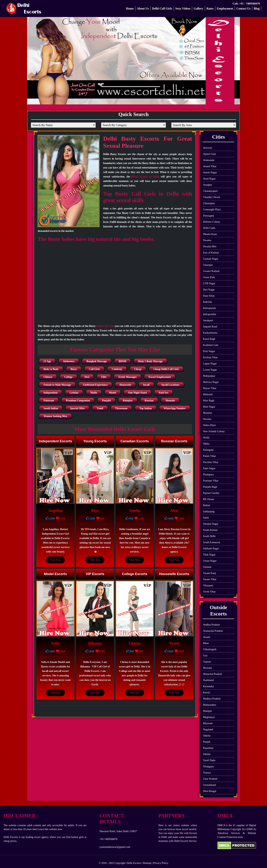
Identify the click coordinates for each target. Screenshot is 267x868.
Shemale (170, 401)
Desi (87, 377)
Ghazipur (208, 265)
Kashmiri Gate (211, 345)
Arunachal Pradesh (213, 631)
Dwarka (207, 240)
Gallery (198, 8)
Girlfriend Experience (95, 385)
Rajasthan (208, 748)
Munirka (207, 413)
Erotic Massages (127, 377)
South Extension (212, 542)
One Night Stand (137, 393)
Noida (206, 438)
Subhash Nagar (211, 549)
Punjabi (106, 401)
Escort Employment (160, 377)
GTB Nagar (209, 283)
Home (130, 8)
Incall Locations (170, 385)
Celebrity (117, 369)
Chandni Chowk (211, 197)
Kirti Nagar (209, 351)
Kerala (206, 693)
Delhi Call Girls (162, 8)
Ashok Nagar (210, 172)
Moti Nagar (209, 407)
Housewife (125, 385)
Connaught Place (212, 209)
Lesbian (74, 393)
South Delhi (209, 536)
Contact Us (243, 8)
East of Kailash (211, 253)
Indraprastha (209, 314)
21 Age (47, 361)
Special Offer (77, 408)
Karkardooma (210, 333)
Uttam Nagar (210, 561)
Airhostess (69, 361)
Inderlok (207, 302)
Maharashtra (209, 705)
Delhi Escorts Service (185, 841)
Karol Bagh (209, 339)
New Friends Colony (214, 431)
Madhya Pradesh (212, 699)
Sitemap (147, 863)
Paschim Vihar (211, 462)
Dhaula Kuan (210, 234)
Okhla (206, 444)
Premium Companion (78, 401)
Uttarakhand (209, 785)
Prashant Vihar (211, 481)
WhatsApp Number (175, 408)
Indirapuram (209, 308)
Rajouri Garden (211, 493)
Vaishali (207, 567)
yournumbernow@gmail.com (115, 847)
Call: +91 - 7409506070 (246, 4)
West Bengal (210, 791)
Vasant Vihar (210, 579)
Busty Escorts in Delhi (145, 177)
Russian (149, 401)
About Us (143, 8)
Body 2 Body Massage (150, 361)
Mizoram (208, 723)
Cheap (138, 369)
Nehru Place (209, 425)
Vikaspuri (208, 585)
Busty (74, 369)
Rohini (207, 505)
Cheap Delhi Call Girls (166, 369)
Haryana (207, 668)
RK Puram (209, 499)
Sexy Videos (183, 8)
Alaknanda (209, 160)
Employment (225, 8)
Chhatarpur (209, 203)
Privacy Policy (161, 863)
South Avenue (210, 530)
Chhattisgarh (210, 649)
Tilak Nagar (209, 555)
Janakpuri (208, 320)
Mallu (94, 393)
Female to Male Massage (57, 385)
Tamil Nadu (209, 760)
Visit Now (55, 560)
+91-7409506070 (109, 839)
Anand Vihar (210, 166)
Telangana (208, 766)
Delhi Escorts (134, 863)
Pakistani (49, 401)
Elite (104, 377)
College (68, 377)
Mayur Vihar (210, 388)
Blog (257, 8)
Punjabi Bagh (210, 487)
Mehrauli (208, 394)
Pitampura (208, 475)
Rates (210, 8)
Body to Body (51, 369)
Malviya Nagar (211, 382)
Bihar (206, 643)
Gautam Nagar (211, 259)
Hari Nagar (209, 290)
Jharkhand (208, 680)
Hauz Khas (209, 296)
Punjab (207, 742)
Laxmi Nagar (210, 370)
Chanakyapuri (210, 191)
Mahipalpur (209, 376)
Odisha (207, 736)
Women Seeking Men (55, 416)
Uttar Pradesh (210, 779)
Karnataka (208, 686)
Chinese (48, 377)
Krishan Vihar (210, 357)
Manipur (207, 711)
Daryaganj (208, 216)
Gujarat (207, 662)
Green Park (209, 277)
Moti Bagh (209, 401)
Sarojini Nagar (211, 524)
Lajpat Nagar (210, 364)
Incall (146, 385)
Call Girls (94, 369)
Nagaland (208, 729)
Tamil (100, 408)
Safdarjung (209, 512)
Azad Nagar (209, 179)
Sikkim (207, 754)
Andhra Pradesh (211, 625)
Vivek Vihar (209, 592)
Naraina (207, 419)
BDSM (122, 361)
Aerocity (208, 148)
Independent (51, 393)
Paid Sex (164, 393)
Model (113, 393)
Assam (207, 637)
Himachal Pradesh (212, 674)
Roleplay (128, 401)
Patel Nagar (209, 468)
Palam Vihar (209, 456)
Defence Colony (211, 222)
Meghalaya (209, 717)
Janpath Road (210, 327)
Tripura (207, 773)
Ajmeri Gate (209, 154)
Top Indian (145, 408)
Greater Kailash (211, 271)
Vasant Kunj (209, 573)
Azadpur (207, 185)
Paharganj (208, 450)
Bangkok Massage (97, 361)
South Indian (51, 408)
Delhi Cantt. (209, 228)
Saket (206, 518)
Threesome (121, 408)
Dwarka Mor (210, 246)
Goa (205, 656)
